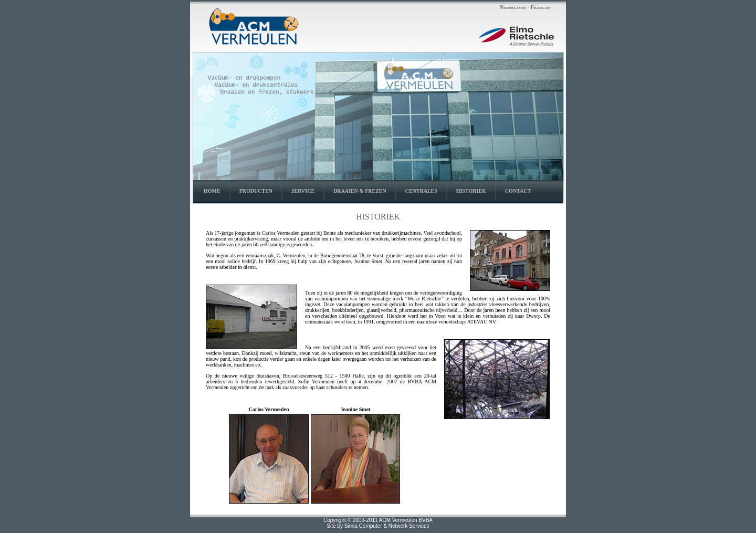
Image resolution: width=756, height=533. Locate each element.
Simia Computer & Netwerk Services (387, 526)
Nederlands (513, 7)
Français (541, 7)
